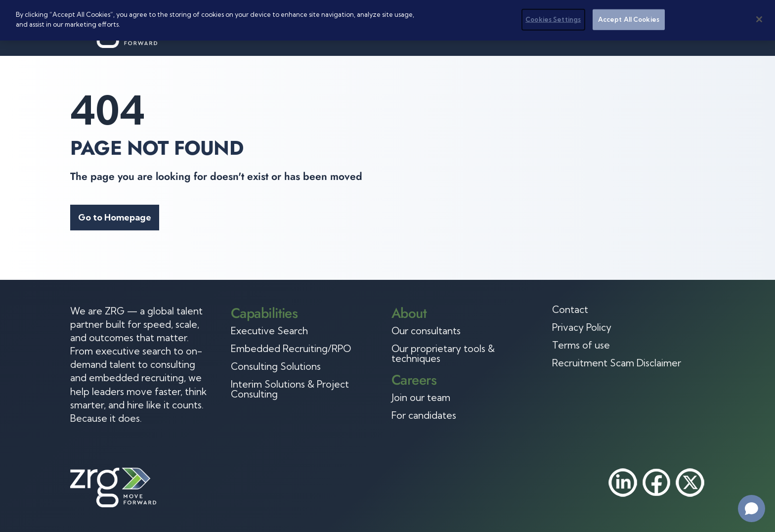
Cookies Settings (553, 19)
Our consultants (426, 331)
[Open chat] (752, 509)
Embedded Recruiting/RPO (291, 349)
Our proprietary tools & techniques (443, 354)
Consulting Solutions (276, 366)
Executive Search (269, 331)
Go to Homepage (115, 217)
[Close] (759, 19)
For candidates (424, 415)
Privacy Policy (582, 327)
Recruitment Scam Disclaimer (617, 363)
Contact (570, 310)
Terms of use (581, 345)
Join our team (421, 398)
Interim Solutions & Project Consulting (290, 389)
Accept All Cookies (629, 19)
